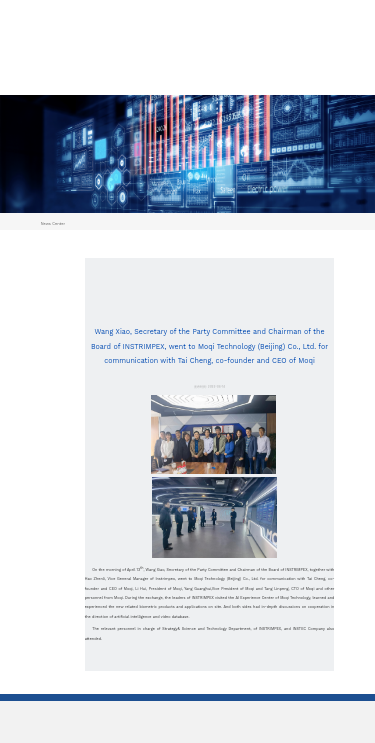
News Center (53, 223)
